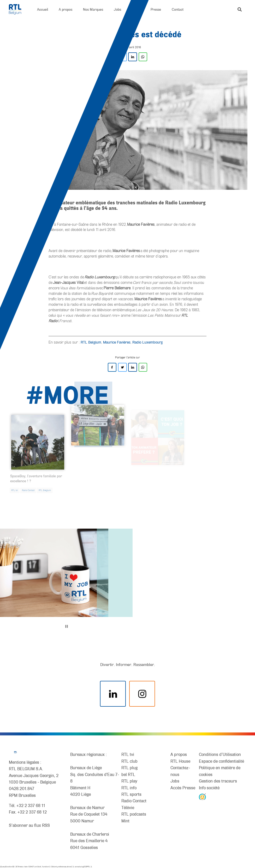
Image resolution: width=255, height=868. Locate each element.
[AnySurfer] (202, 796)
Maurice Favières (117, 342)
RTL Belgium (91, 342)
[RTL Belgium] (18, 9)
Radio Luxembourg (147, 342)
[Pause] (67, 626)
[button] (240, 9)
